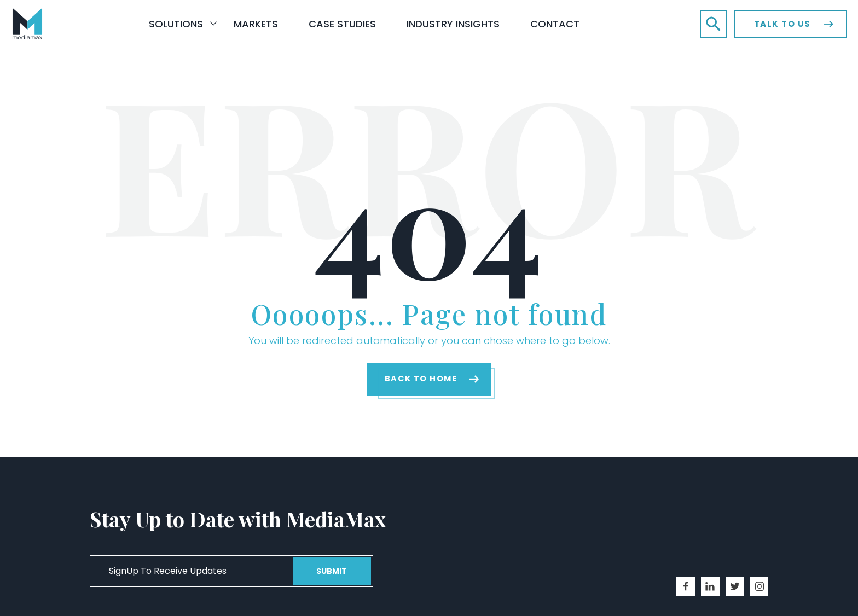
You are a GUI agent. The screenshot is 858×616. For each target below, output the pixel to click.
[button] (714, 24)
